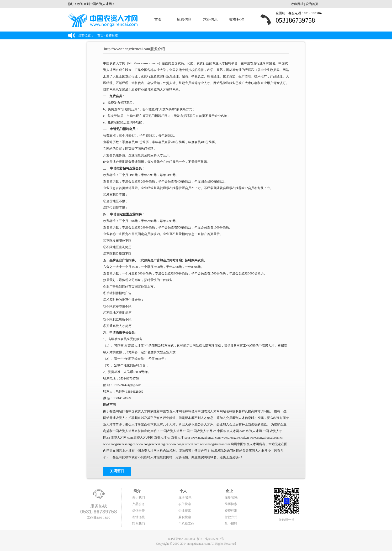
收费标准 (237, 20)
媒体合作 (139, 511)
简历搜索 (231, 504)
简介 (136, 491)
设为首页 (312, 4)
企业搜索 (185, 511)
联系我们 (139, 524)
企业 (229, 491)
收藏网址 (297, 4)
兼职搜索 (185, 517)
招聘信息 (184, 20)
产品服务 (139, 504)
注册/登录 (185, 497)
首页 (158, 20)
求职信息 (210, 20)
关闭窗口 (117, 471)
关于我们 (139, 497)
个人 (183, 491)
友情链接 (139, 517)
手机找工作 (186, 524)
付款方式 (231, 517)
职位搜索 (185, 504)
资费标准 (231, 511)
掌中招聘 (231, 524)
